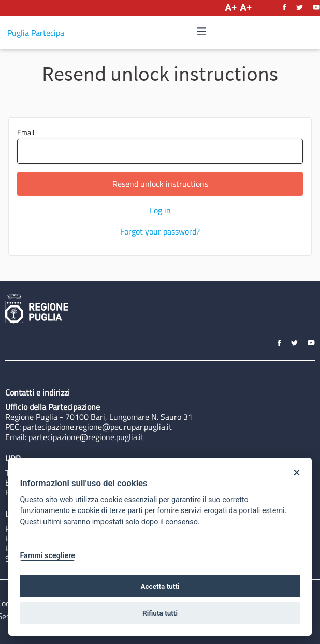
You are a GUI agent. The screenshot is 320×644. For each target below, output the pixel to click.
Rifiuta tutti (160, 613)
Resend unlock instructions (160, 184)
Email (160, 145)
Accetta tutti (160, 586)
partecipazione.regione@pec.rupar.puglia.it (97, 427)
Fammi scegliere (47, 556)
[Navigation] (201, 32)
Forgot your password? (160, 231)
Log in (160, 210)
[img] (201, 31)
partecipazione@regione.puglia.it (86, 437)
